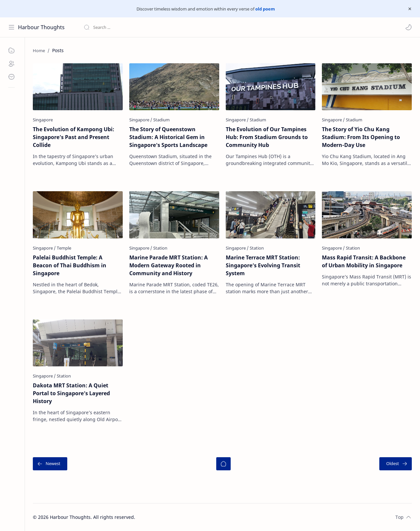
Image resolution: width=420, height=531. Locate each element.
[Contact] (11, 77)
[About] (11, 64)
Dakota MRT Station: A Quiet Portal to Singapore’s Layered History (71, 393)
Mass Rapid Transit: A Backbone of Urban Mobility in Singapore (364, 261)
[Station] (160, 248)
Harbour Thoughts (41, 27)
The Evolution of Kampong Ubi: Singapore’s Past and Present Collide (73, 137)
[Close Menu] (410, 9)
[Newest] (50, 464)
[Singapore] (43, 120)
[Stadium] (161, 120)
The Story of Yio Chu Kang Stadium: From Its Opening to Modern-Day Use (361, 137)
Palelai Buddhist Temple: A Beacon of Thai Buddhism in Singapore (70, 265)
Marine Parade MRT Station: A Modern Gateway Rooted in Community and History (168, 265)
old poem (265, 9)
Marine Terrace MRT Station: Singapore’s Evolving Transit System (263, 265)
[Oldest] (396, 464)
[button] (409, 27)
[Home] (223, 464)
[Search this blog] (136, 27)
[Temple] (64, 248)
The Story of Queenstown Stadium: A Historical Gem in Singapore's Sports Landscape (168, 137)
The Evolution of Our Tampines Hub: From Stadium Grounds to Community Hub (267, 137)
